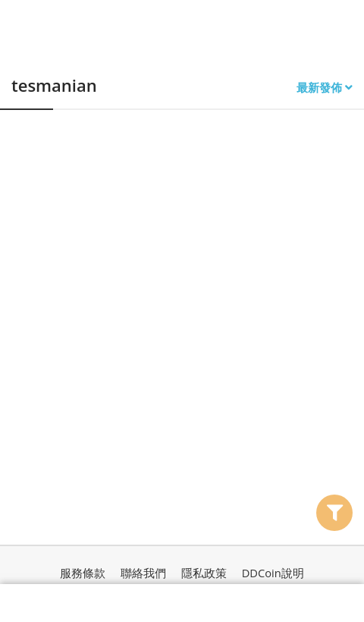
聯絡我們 (143, 573)
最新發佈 (325, 88)
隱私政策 (204, 573)
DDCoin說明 (273, 573)
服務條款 (83, 573)
